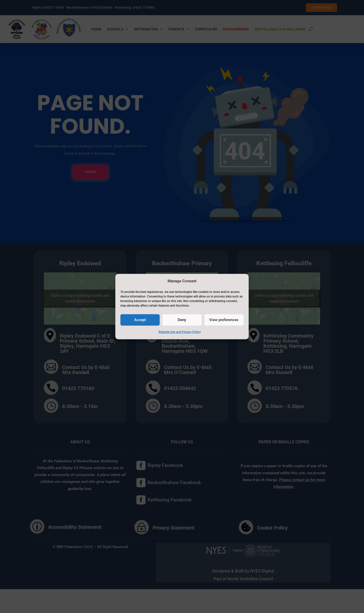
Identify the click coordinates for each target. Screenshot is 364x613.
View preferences (224, 320)
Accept (140, 320)
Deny (182, 320)
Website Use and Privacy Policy (180, 332)
